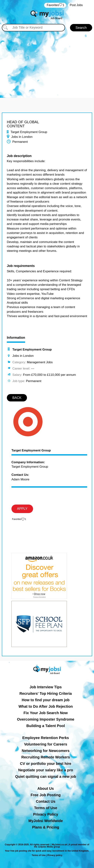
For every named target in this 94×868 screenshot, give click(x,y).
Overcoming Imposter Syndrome (46, 719)
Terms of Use (46, 808)
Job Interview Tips (46, 687)
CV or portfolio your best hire (46, 764)
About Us (46, 788)
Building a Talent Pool (46, 726)
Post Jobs (76, 5)
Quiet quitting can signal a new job (46, 776)
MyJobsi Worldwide (46, 821)
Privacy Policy (46, 814)
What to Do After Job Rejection (46, 706)
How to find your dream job (46, 700)
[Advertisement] (47, 63)
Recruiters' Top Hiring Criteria (46, 693)
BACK (17, 398)
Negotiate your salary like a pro (46, 770)
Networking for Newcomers (46, 751)
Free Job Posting (46, 795)
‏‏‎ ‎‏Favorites (55, 5)
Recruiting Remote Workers (46, 757)
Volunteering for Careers (46, 744)
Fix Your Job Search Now (46, 713)
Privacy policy (55, 855)
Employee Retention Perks (46, 738)
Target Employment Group (31, 451)
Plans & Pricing (46, 827)
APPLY (22, 509)
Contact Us (46, 801)
